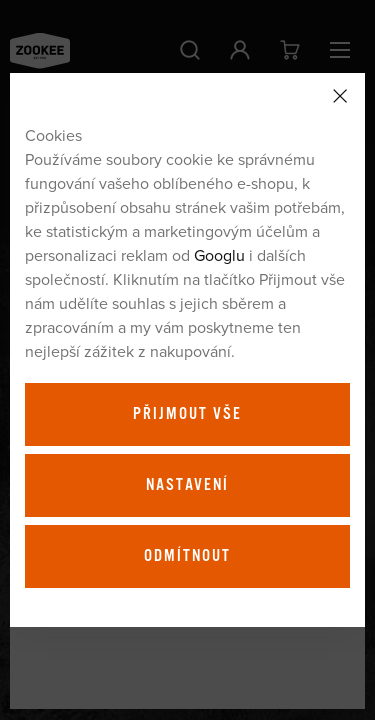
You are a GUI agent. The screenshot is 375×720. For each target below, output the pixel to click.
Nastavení (187, 485)
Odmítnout (187, 556)
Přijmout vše (187, 414)
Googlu (219, 255)
